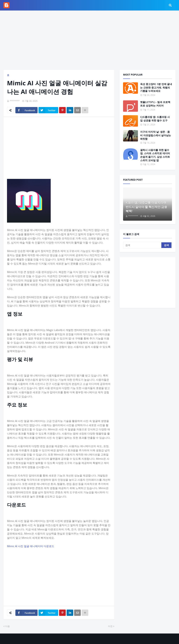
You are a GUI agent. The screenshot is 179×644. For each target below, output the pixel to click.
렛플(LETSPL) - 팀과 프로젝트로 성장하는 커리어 (155, 104)
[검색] (142, 245)
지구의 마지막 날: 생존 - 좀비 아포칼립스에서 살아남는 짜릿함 (156, 135)
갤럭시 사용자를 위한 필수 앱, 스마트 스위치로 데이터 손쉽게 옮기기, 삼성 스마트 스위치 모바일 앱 (155, 155)
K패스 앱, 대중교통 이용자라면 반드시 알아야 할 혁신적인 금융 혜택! (146, 207)
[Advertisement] (89, 40)
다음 (8, 626)
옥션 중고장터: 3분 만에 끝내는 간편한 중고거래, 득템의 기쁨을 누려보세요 (156, 87)
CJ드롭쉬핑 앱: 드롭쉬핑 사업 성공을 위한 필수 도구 (155, 119)
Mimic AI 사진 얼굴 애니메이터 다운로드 (31, 546)
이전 (110, 626)
